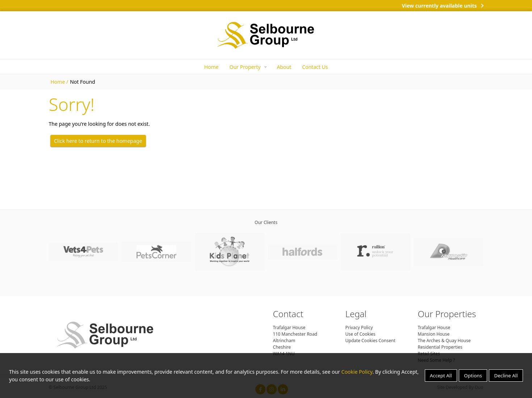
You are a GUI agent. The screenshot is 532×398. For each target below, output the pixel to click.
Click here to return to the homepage (98, 141)
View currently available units (439, 6)
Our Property (245, 67)
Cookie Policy (357, 372)
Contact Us (315, 67)
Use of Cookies (361, 334)
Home (211, 67)
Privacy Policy (359, 327)
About (284, 67)
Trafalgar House (434, 327)
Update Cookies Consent (370, 341)
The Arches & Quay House (444, 341)
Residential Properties (440, 347)
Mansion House (434, 334)
